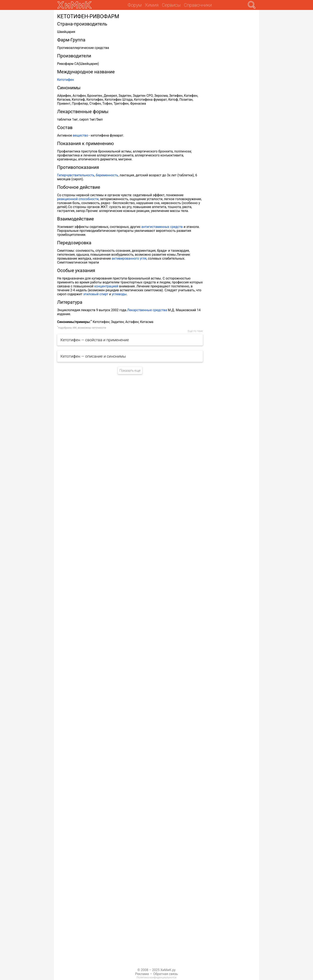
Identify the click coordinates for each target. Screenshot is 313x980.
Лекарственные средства (147, 310)
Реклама (142, 974)
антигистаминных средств (162, 227)
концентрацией (106, 286)
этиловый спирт (96, 294)
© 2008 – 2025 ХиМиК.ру (156, 970)
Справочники (198, 5)
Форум (135, 5)
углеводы (119, 294)
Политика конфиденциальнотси (156, 977)
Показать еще (130, 371)
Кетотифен (66, 80)
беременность (107, 175)
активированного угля (129, 258)
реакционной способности (78, 199)
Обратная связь (166, 974)
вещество (81, 135)
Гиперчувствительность (76, 175)
